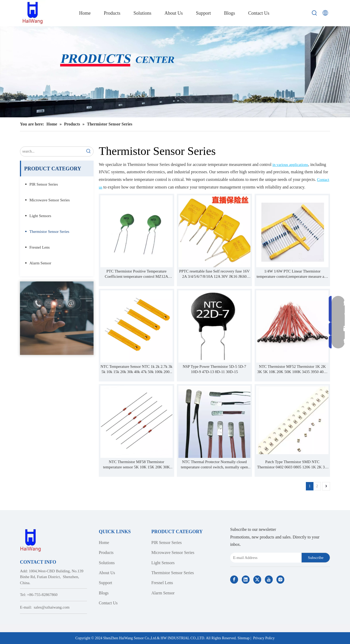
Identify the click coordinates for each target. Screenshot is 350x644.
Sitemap (244, 638)
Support (105, 583)
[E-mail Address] (265, 558)
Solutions (107, 563)
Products (106, 553)
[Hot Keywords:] (315, 13)
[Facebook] (234, 580)
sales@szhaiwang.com (52, 607)
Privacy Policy (264, 638)
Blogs (104, 593)
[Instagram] (280, 580)
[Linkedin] (246, 580)
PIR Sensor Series (44, 184)
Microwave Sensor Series (50, 200)
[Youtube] (269, 580)
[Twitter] (257, 580)
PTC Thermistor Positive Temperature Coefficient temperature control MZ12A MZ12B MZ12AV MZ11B (137, 274)
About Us (107, 573)
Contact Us (108, 603)
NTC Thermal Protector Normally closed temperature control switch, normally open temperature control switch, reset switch (214, 465)
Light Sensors (40, 216)
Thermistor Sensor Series (49, 232)
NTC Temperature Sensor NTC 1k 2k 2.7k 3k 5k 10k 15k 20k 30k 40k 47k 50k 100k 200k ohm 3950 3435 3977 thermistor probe (136, 369)
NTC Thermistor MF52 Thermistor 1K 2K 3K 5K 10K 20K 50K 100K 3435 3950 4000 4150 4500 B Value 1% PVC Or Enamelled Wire (292, 369)
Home (104, 543)
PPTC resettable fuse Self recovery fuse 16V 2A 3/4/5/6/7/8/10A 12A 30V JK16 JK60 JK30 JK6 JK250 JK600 (214, 274)
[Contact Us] (57, 318)
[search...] (52, 151)
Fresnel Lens (40, 247)
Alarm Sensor (40, 263)
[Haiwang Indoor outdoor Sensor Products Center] (175, 72)
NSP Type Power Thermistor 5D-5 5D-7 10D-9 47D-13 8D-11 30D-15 (214, 369)
